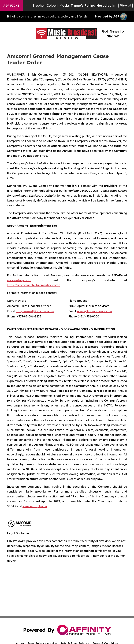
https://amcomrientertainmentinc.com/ (33, 285)
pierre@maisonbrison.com (94, 311)
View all (126, 5)
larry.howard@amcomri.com (35, 311)
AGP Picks (11, 6)
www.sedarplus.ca (19, 280)
